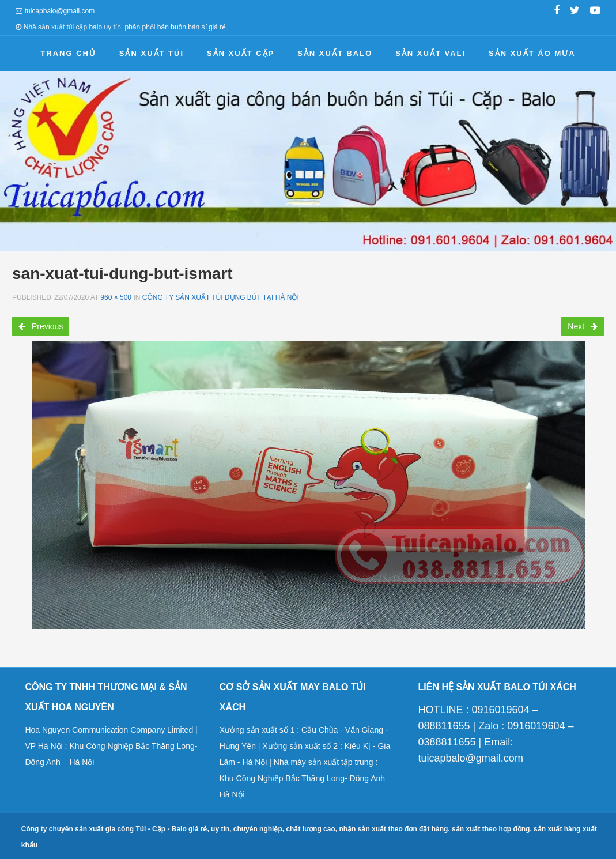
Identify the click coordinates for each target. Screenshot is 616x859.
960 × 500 (116, 297)
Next (583, 326)
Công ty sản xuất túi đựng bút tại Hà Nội (221, 297)
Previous (41, 326)
